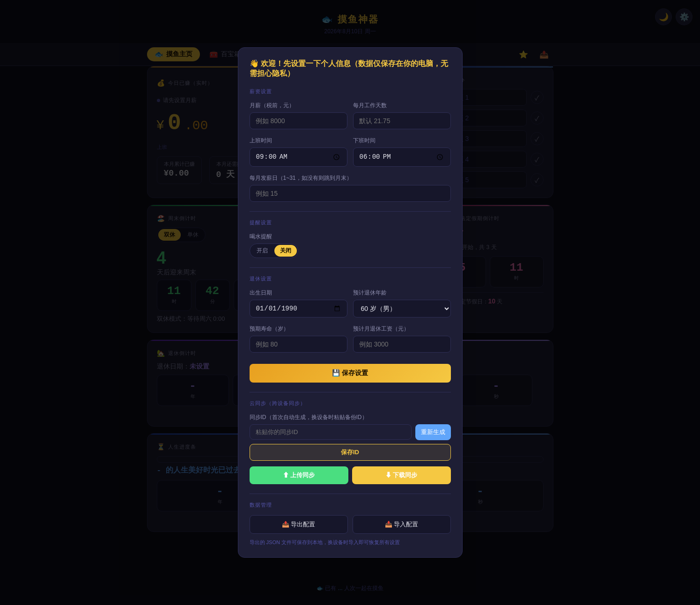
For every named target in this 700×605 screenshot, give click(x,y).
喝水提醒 (261, 236)
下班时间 (364, 140)
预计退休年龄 (370, 292)
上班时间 (261, 140)
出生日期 (261, 292)
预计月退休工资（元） (381, 329)
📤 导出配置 (299, 525)
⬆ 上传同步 (299, 476)
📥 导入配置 (402, 525)
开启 (262, 250)
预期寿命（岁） (269, 329)
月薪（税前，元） (272, 104)
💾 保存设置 (350, 373)
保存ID (350, 453)
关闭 (286, 250)
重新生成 (433, 432)
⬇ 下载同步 (402, 476)
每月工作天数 (370, 104)
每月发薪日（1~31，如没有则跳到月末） (301, 177)
